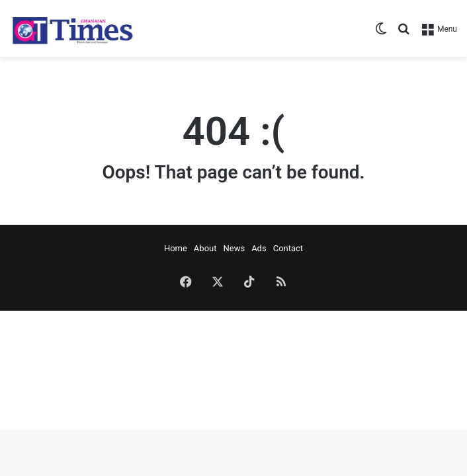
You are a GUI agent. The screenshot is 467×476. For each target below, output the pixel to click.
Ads (259, 248)
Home (176, 248)
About (205, 248)
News (234, 248)
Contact (288, 248)
